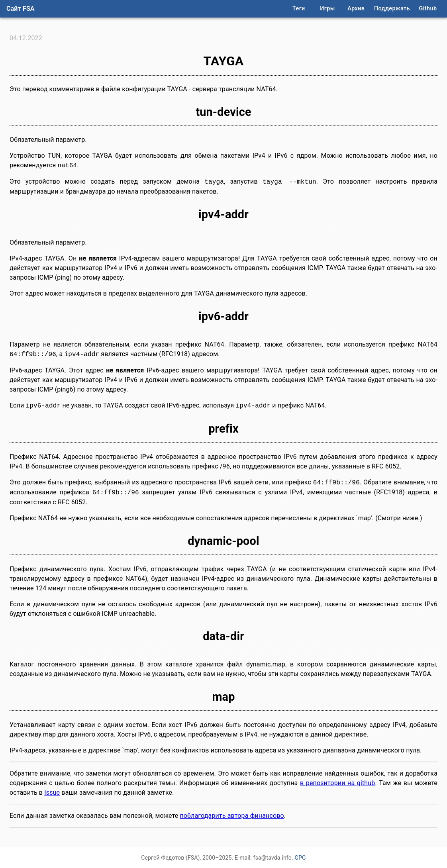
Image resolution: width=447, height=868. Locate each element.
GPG (300, 858)
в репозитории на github (337, 783)
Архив (356, 9)
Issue (52, 793)
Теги (299, 9)
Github (428, 9)
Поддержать (392, 9)
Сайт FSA (21, 9)
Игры (327, 9)
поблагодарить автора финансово (232, 816)
